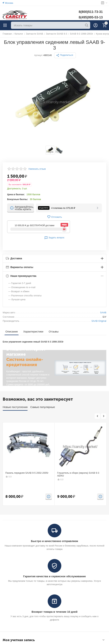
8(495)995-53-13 (91, 17)
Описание (12, 331)
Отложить (54, 217)
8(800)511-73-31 (91, 12)
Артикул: (39, 55)
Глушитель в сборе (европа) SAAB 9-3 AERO (78, 474)
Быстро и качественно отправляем (54, 541)
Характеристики (33, 331)
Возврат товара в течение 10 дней (54, 612)
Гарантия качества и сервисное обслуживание (54, 576)
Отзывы (53, 331)
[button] (65, 55)
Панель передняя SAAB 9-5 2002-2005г (27, 473)
